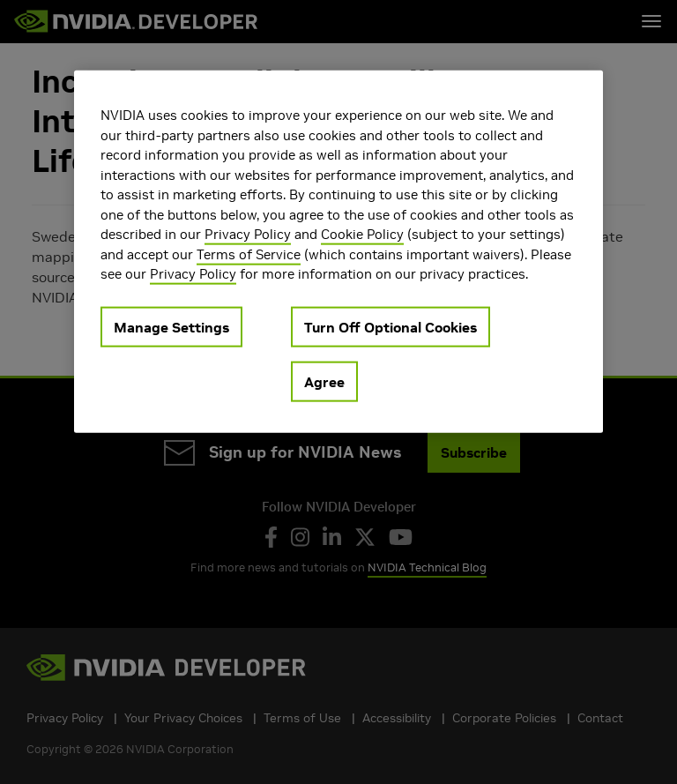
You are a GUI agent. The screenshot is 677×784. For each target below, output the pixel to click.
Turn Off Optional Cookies (391, 326)
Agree (324, 381)
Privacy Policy (248, 234)
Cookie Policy (362, 234)
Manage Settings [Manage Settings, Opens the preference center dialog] (171, 326)
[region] (338, 252)
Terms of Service (249, 254)
